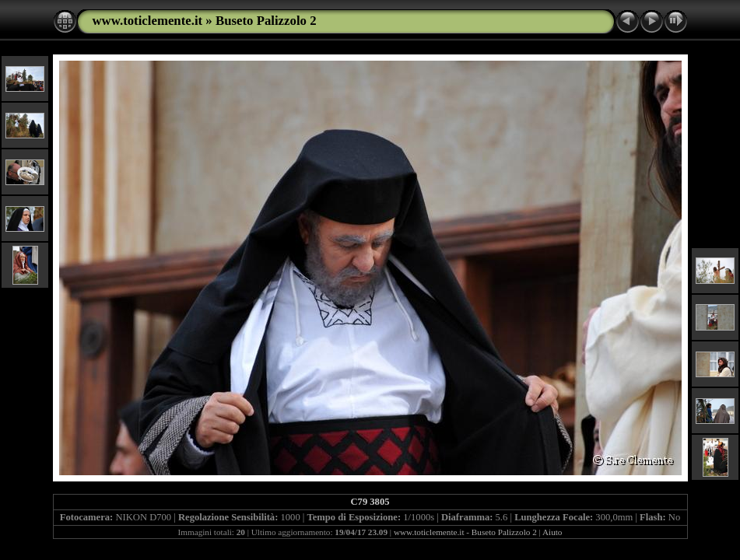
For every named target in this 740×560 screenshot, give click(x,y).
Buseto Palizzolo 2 (266, 21)
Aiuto (552, 532)
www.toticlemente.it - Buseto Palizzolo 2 (465, 532)
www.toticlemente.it (148, 21)
